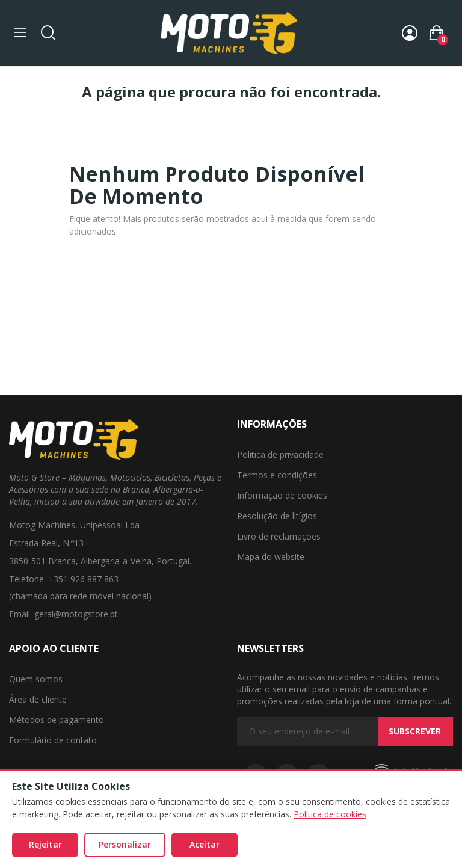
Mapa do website (271, 557)
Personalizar (125, 844)
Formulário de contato (53, 740)
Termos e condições (277, 475)
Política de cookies (330, 814)
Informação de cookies (282, 495)
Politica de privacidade (280, 454)
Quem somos (36, 679)
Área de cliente (38, 699)
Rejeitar (45, 844)
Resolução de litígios (277, 516)
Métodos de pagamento (57, 720)
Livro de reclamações (279, 536)
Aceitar (205, 844)
